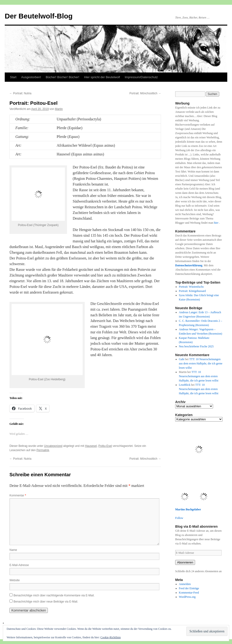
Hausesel (91, 446)
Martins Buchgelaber (188, 509)
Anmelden (185, 584)
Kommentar (18, 495)
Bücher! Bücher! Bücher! (62, 77)
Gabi (182, 359)
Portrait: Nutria (20, 93)
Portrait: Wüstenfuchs (191, 287)
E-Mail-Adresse (19, 565)
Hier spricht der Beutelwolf (102, 77)
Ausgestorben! (31, 77)
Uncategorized (53, 446)
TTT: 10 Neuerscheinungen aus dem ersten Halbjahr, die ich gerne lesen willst (201, 363)
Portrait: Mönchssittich (145, 93)
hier (217, 223)
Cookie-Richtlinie (111, 637)
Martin (59, 109)
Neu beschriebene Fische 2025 (196, 346)
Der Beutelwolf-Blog (39, 16)
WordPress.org (187, 597)
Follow (179, 518)
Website (15, 580)
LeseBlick (185, 385)
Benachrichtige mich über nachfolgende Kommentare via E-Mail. (54, 595)
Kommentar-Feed (189, 593)
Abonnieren (185, 562)
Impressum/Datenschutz (141, 77)
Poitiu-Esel (105, 446)
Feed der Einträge (189, 588)
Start (13, 77)
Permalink (43, 450)
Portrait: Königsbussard (192, 291)
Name (13, 550)
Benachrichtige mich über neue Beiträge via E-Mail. (46, 602)
